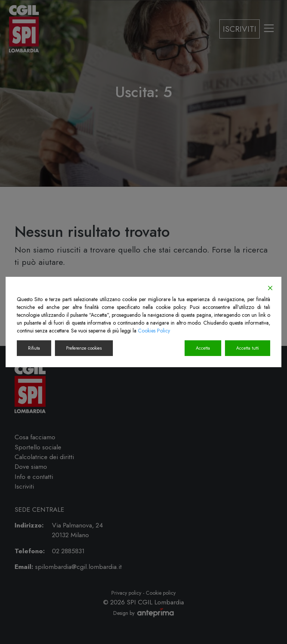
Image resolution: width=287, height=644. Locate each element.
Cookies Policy (154, 331)
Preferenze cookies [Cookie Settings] (84, 348)
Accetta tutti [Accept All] (248, 348)
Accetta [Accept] (203, 348)
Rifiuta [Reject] (34, 348)
